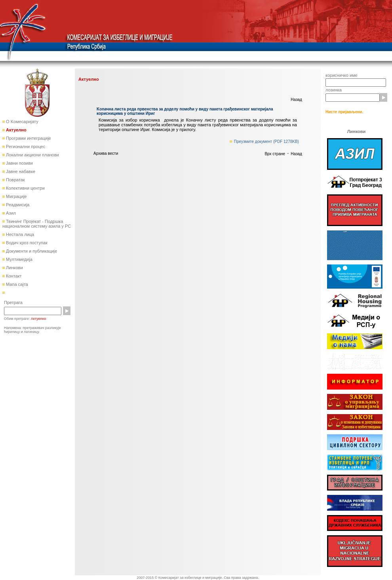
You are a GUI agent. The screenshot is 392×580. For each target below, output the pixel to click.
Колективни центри (25, 188)
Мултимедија (19, 259)
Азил (10, 213)
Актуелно (16, 130)
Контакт (13, 276)
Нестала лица (19, 234)
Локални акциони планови (32, 155)
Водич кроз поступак (26, 243)
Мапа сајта (16, 284)
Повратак (15, 180)
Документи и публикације (31, 251)
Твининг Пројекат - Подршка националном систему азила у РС (37, 224)
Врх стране (275, 154)
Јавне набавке (20, 171)
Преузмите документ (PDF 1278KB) (266, 142)
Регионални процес (25, 146)
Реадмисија (17, 205)
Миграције (16, 196)
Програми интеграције (28, 138)
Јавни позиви (19, 163)
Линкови (14, 268)
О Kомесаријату (22, 122)
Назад (296, 100)
